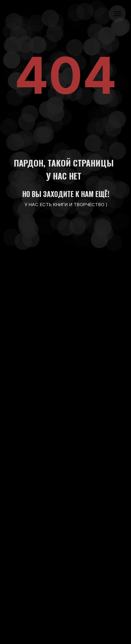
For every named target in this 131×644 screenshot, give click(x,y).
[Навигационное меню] (117, 14)
